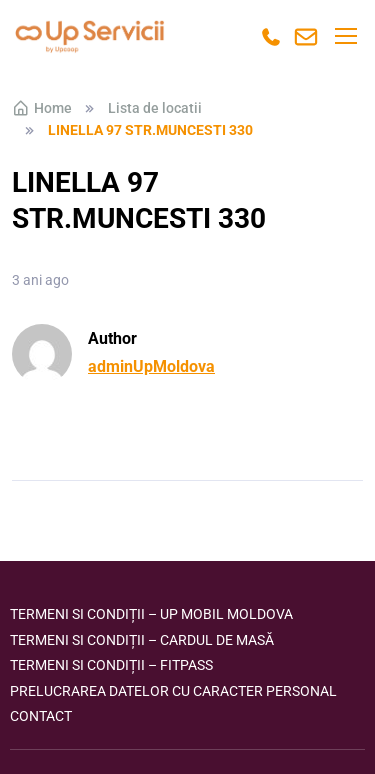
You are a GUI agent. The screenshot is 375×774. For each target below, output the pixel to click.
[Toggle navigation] (345, 36)
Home (42, 108)
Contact (41, 716)
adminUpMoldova (151, 366)
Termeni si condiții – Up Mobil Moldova (151, 614)
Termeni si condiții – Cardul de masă (142, 640)
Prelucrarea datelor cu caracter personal (173, 691)
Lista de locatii (155, 108)
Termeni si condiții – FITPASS (111, 665)
